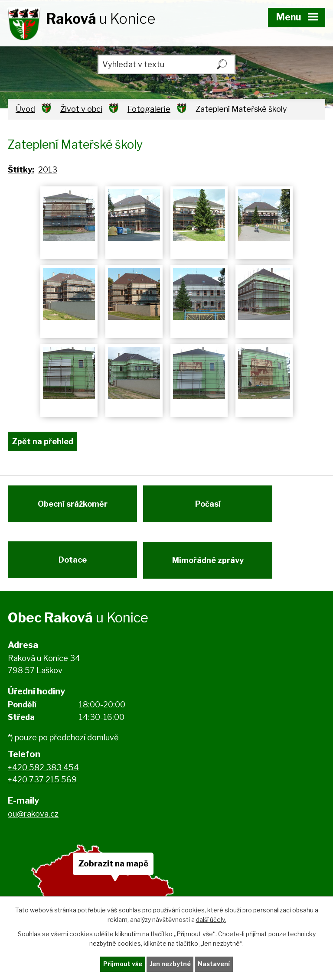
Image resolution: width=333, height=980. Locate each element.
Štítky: (21, 170)
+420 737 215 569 (42, 784)
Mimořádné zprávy (210, 563)
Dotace (73, 563)
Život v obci (81, 109)
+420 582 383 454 (43, 772)
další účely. (211, 920)
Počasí (210, 506)
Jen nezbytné (170, 964)
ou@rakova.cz (33, 819)
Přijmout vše (123, 964)
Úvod (25, 109)
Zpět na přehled (42, 441)
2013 (48, 170)
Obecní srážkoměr (73, 506)
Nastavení (214, 964)
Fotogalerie (149, 109)
